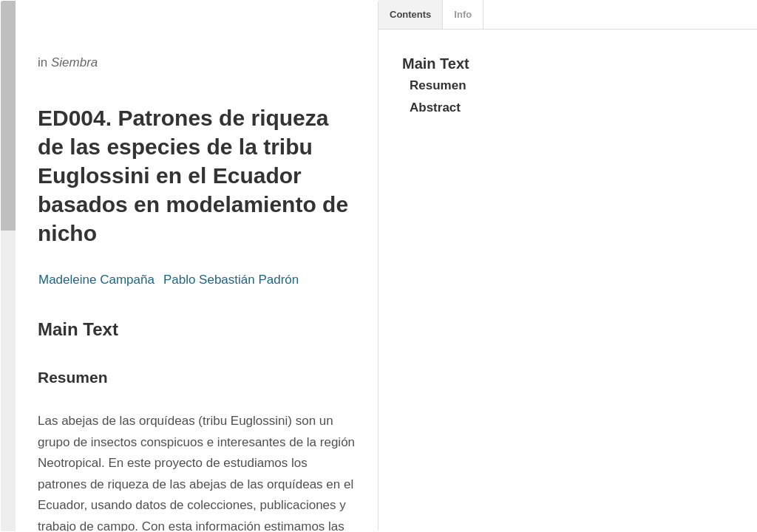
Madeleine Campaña (96, 280)
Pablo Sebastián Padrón (231, 280)
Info (463, 14)
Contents (410, 14)
